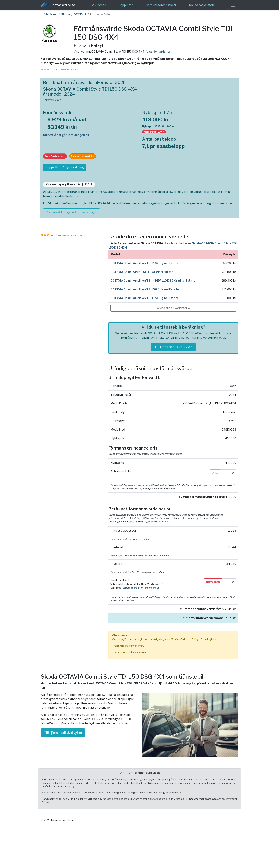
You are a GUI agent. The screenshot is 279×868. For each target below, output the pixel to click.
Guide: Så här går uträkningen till (66, 135)
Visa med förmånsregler (72, 212)
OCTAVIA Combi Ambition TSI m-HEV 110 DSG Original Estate (153, 281)
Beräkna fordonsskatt (161, 5)
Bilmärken (51, 14)
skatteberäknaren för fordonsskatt (138, 588)
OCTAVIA (80, 14)
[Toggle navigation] (233, 5)
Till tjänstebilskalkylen (173, 347)
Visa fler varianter (159, 52)
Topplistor (126, 5)
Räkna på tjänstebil (202, 5)
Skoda (66, 14)
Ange (215, 473)
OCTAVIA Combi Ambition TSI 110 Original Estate (145, 263)
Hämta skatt (213, 582)
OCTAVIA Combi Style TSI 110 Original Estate (142, 272)
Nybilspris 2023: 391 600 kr (158, 126)
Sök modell (98, 5)
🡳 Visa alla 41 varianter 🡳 (173, 308)
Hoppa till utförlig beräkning (65, 167)
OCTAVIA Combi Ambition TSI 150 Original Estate (145, 289)
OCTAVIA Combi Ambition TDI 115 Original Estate (145, 298)
